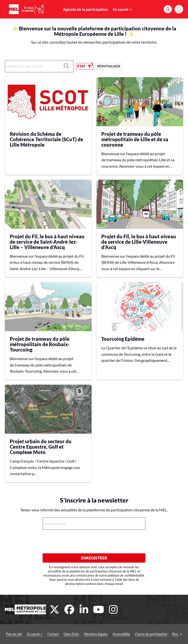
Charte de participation (151, 634)
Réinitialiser (109, 66)
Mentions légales (96, 634)
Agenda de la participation (85, 9)
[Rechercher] (168, 9)
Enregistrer (94, 558)
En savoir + (122, 9)
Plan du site (14, 634)
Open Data (71, 634)
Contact (53, 634)
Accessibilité (121, 634)
